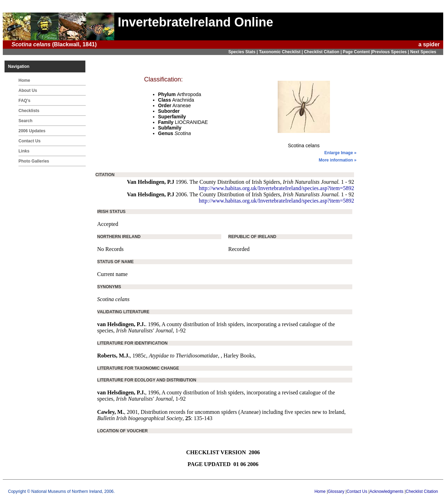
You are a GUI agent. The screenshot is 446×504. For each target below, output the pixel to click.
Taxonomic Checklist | (281, 52)
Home (24, 80)
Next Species (423, 52)
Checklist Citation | (323, 52)
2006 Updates (32, 131)
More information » (338, 160)
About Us (28, 90)
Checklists (29, 111)
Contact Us (29, 141)
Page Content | (357, 52)
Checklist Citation (422, 491)
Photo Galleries (34, 161)
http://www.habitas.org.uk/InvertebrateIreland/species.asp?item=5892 (276, 188)
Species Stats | (244, 52)
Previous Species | (391, 52)
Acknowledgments (386, 491)
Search (25, 121)
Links (24, 151)
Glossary (336, 491)
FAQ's (24, 101)
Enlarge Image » (340, 153)
